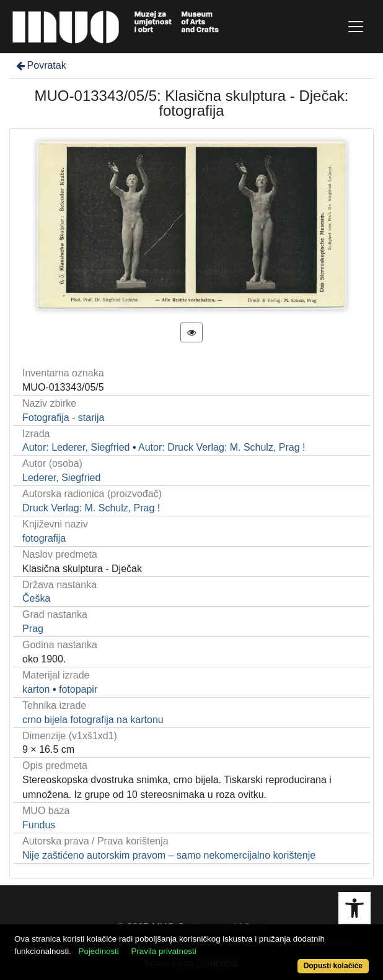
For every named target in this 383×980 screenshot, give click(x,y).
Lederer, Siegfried (61, 478)
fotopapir (78, 689)
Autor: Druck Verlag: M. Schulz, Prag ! (222, 447)
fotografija (44, 538)
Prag (33, 629)
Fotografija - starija (64, 418)
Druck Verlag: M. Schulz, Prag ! (91, 508)
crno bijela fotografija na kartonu (93, 720)
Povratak (40, 65)
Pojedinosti (99, 951)
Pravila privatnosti (163, 951)
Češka (36, 598)
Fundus (39, 825)
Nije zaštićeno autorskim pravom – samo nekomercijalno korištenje (169, 855)
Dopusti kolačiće (333, 966)
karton (36, 689)
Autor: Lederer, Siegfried (76, 447)
